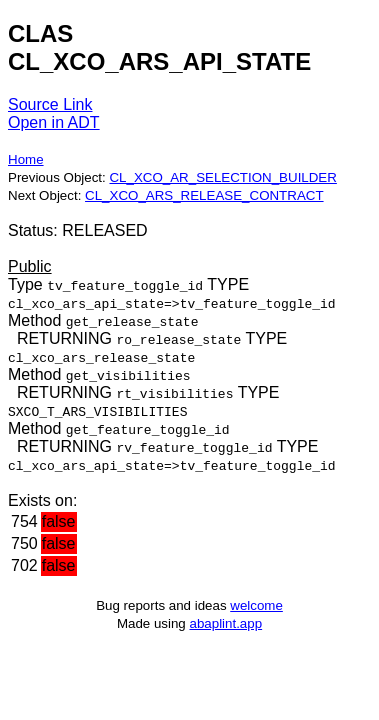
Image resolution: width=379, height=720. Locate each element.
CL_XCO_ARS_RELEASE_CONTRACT (204, 195)
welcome (256, 605)
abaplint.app (225, 623)
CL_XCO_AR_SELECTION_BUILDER (222, 177)
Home (26, 159)
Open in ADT (54, 122)
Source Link (50, 104)
